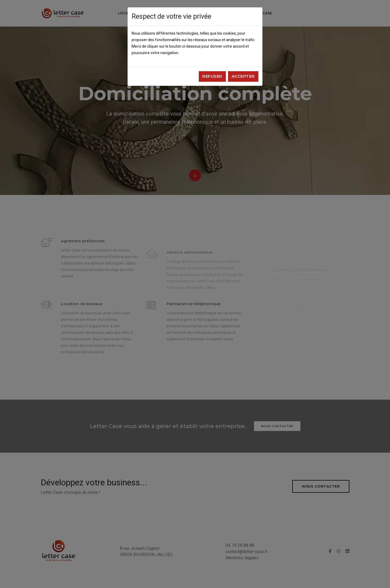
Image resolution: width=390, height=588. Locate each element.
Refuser (212, 76)
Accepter (243, 76)
